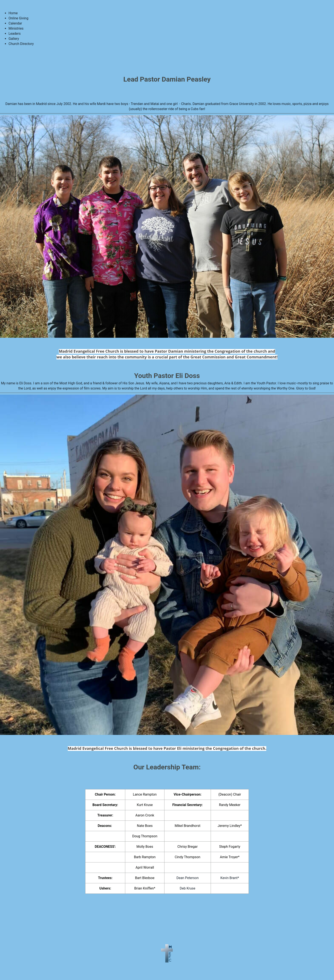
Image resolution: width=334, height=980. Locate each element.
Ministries (16, 28)
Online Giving (18, 18)
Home (13, 13)
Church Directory (21, 44)
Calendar (15, 23)
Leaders (15, 34)
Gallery (14, 39)
